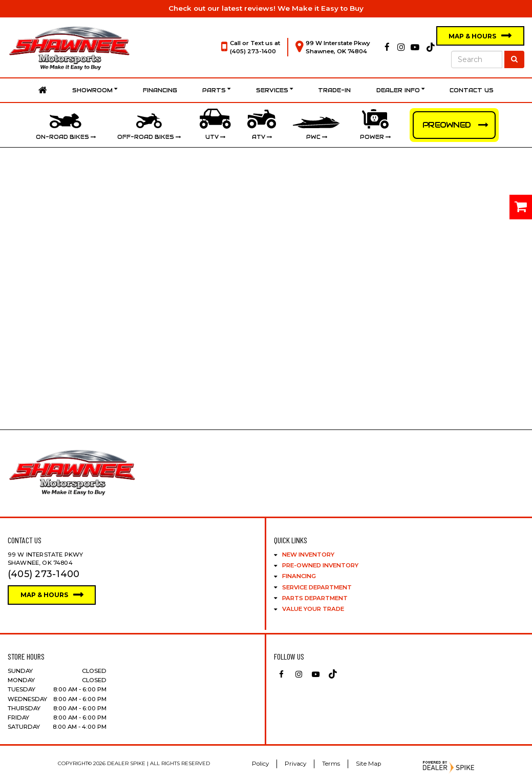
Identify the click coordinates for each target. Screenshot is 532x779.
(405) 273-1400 (253, 51)
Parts (216, 90)
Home (43, 90)
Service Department (317, 587)
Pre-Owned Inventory (320, 565)
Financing (160, 90)
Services (274, 90)
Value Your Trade (313, 609)
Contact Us (472, 90)
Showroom (95, 90)
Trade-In (334, 90)
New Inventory (308, 555)
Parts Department (315, 598)
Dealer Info (400, 90)
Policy (260, 764)
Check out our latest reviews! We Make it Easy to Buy (266, 8)
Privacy (295, 764)
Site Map (368, 764)
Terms (331, 764)
